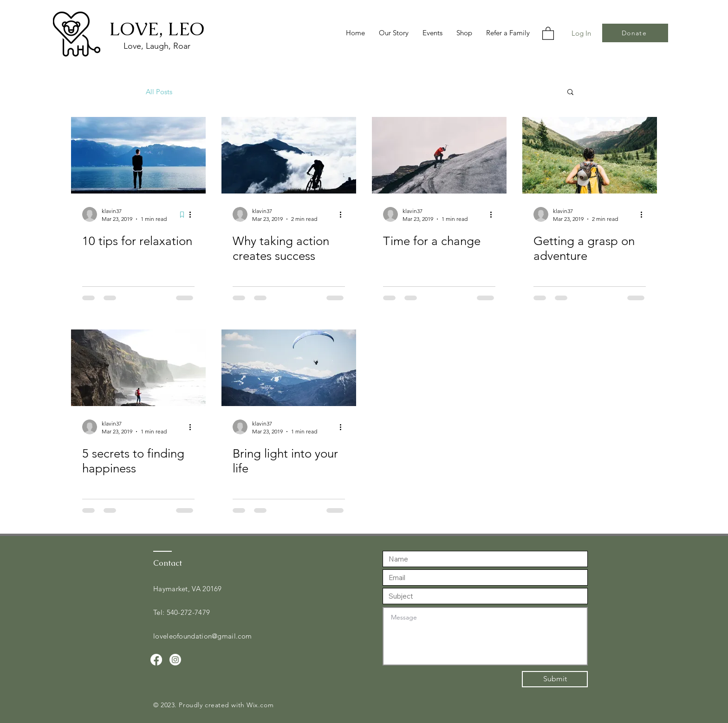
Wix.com (260, 705)
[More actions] (193, 214)
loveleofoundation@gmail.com (202, 636)
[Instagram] (175, 660)
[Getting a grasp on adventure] (590, 155)
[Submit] (555, 679)
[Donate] (635, 33)
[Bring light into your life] (289, 368)
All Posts (159, 92)
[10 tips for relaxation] (138, 155)
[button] (548, 33)
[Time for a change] (439, 155)
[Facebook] (156, 660)
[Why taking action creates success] (289, 155)
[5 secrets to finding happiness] (138, 368)
